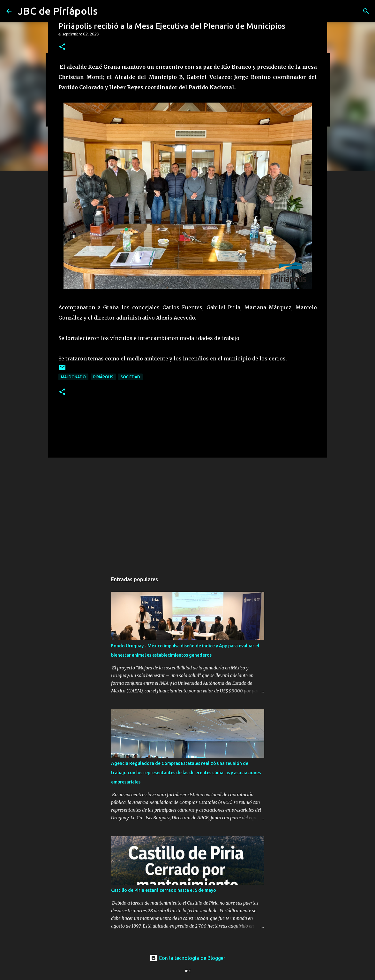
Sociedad (130, 377)
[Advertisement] (188, 512)
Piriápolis (103, 377)
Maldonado (73, 377)
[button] (62, 47)
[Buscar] (366, 11)
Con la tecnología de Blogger (187, 958)
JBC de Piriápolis (58, 11)
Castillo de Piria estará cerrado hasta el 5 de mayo (164, 890)
